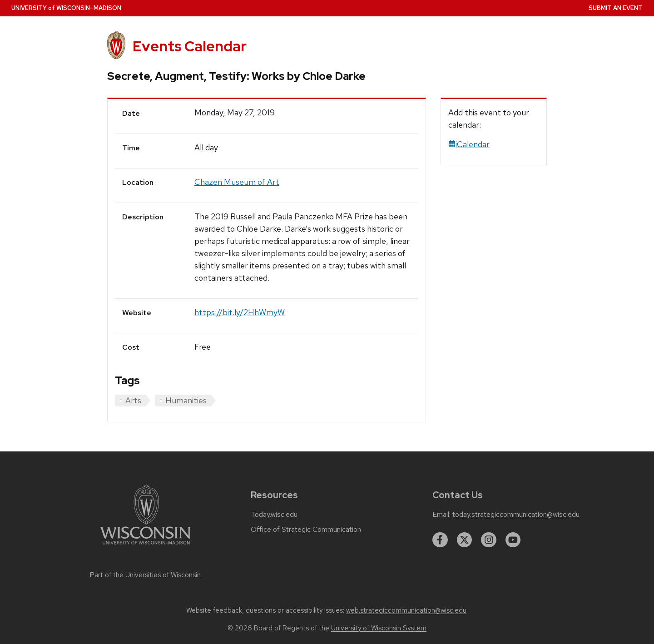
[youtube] (513, 540)
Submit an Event (616, 8)
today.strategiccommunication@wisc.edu (516, 515)
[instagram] (489, 540)
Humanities (186, 400)
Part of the (145, 575)
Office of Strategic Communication (306, 530)
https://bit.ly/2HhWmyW (240, 312)
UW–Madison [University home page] (66, 8)
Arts (133, 400)
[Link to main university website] (145, 546)
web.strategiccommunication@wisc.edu (406, 610)
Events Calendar (190, 46)
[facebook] (440, 540)
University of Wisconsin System (379, 628)
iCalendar (469, 144)
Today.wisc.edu (274, 515)
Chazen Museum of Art (237, 182)
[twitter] (465, 540)
